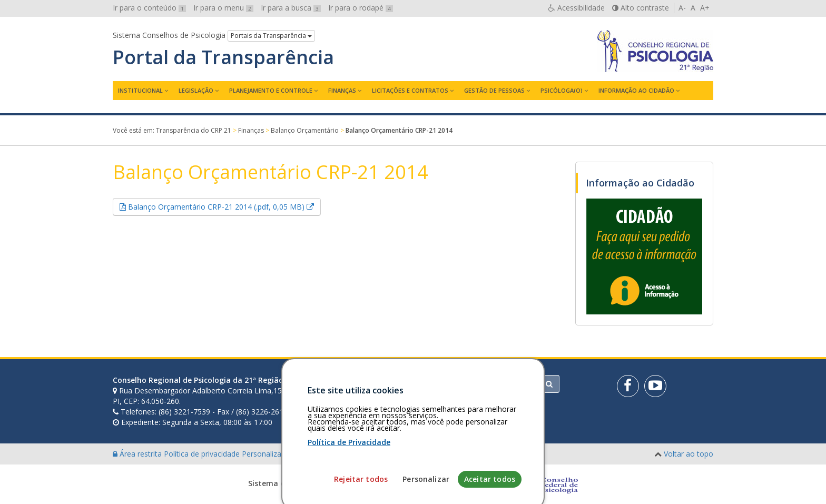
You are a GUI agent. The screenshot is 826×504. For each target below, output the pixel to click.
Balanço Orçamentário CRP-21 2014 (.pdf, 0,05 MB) (223, 206)
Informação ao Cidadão (636, 90)
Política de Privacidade (349, 488)
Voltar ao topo (689, 454)
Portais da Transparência (271, 36)
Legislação (196, 90)
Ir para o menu (223, 8)
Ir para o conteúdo (149, 8)
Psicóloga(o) (562, 90)
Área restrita (138, 454)
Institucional (140, 90)
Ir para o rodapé (361, 8)
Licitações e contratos (410, 90)
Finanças (342, 90)
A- (682, 8)
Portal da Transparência (223, 57)
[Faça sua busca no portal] (455, 384)
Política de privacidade (203, 454)
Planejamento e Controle (271, 90)
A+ (705, 8)
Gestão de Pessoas (494, 90)
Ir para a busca (291, 8)
